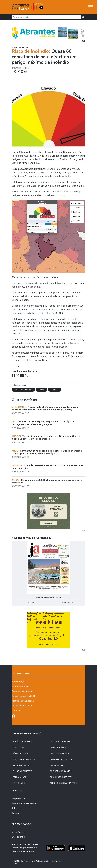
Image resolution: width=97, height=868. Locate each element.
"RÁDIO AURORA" (20, 753)
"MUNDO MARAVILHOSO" (24, 759)
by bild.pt (16, 863)
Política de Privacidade (23, 701)
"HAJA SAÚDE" (19, 783)
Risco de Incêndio (23, 390)
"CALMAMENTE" (20, 777)
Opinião (16, 813)
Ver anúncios (18, 832)
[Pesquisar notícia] (46, 17)
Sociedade (23, 47)
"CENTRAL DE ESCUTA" (61, 741)
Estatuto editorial (20, 686)
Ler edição (67, 603)
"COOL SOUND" (19, 747)
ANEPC (55, 390)
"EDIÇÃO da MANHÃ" (22, 741)
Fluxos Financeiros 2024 (23, 696)
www (30, 603)
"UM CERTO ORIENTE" (61, 777)
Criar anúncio (18, 837)
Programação (18, 799)
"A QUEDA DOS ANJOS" (61, 771)
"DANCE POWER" (58, 747)
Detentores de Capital (22, 691)
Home (14, 47)
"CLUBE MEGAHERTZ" (22, 771)
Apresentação (18, 682)
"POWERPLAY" (57, 765)
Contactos (17, 710)
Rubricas (16, 808)
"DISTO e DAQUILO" (60, 753)
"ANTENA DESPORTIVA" (62, 759)
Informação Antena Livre (24, 803)
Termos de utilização (22, 705)
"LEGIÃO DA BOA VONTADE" (64, 783)
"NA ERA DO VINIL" (21, 765)
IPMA (41, 390)
